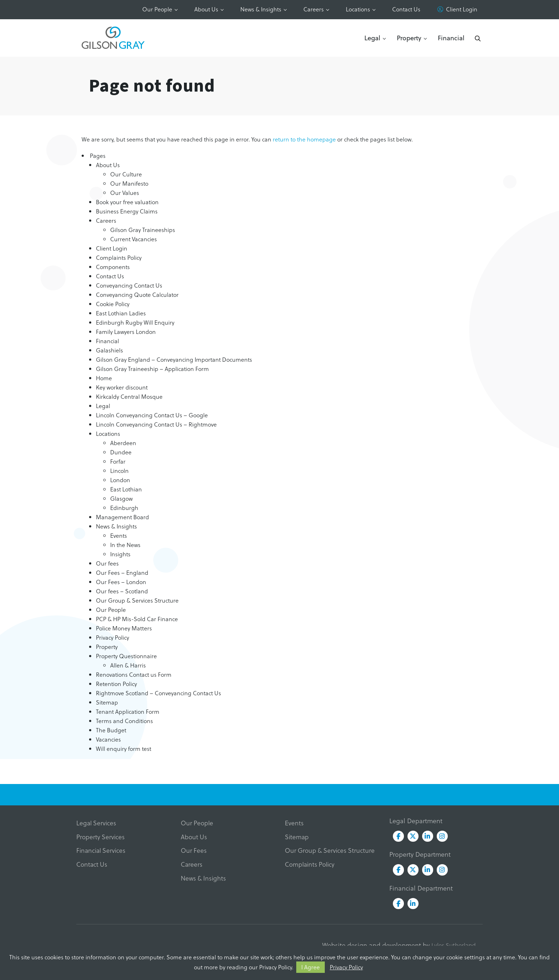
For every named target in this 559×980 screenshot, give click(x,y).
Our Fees (194, 851)
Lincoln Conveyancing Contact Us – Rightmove (156, 424)
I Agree (311, 967)
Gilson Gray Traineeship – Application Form (152, 369)
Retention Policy (116, 684)
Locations (358, 9)
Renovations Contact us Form (134, 674)
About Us (206, 9)
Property (409, 38)
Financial (451, 38)
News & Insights (261, 9)
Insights (120, 554)
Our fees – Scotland (122, 591)
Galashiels (109, 350)
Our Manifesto (129, 183)
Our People (157, 9)
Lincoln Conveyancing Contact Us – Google (152, 415)
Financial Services (102, 851)
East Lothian (126, 489)
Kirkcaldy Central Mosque (129, 396)
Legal (372, 38)
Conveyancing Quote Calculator (137, 295)
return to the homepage (304, 139)
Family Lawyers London (126, 332)
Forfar (118, 461)
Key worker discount (122, 387)
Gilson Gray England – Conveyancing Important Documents (174, 359)
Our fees (107, 563)
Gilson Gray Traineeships (143, 230)
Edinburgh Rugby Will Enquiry (135, 322)
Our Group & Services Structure (137, 600)
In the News (125, 545)
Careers (314, 9)
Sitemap (107, 702)
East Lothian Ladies (121, 313)
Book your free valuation (127, 202)
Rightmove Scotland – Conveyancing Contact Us (158, 693)
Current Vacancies (134, 239)
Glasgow (121, 498)
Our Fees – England (122, 572)
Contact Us (406, 9)
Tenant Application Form (128, 711)
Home (104, 378)
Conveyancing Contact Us (129, 285)
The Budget (111, 730)
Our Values (125, 193)
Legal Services (97, 823)
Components (113, 267)
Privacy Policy (346, 967)
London (120, 480)
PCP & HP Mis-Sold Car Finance (137, 619)
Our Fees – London (121, 582)
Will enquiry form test (124, 749)
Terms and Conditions (124, 721)
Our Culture (126, 174)
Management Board (122, 517)
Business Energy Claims (127, 211)
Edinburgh (124, 508)
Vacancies (108, 739)
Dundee (121, 452)
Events (119, 535)
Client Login (462, 9)
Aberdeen (123, 443)
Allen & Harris (128, 665)
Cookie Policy (113, 304)
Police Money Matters (124, 628)
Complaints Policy (119, 257)
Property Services (101, 837)
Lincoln (119, 471)
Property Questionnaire (126, 656)
